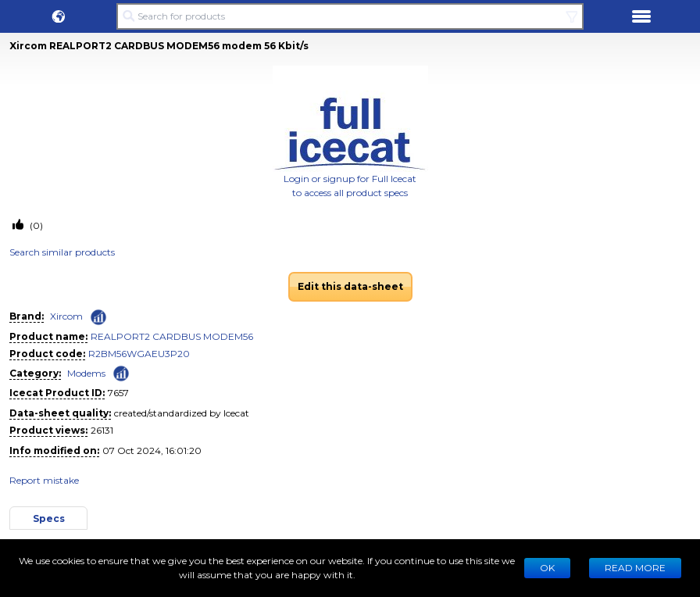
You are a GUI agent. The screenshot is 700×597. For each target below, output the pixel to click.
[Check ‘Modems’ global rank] (121, 372)
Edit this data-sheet (350, 286)
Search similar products (62, 252)
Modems (86, 373)
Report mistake (44, 480)
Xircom (66, 316)
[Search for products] (350, 16)
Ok (547, 568)
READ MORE (635, 568)
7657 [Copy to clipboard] (118, 393)
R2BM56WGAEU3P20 (139, 354)
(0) (35, 225)
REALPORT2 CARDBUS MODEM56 (172, 336)
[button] (59, 16)
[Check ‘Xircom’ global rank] (98, 317)
